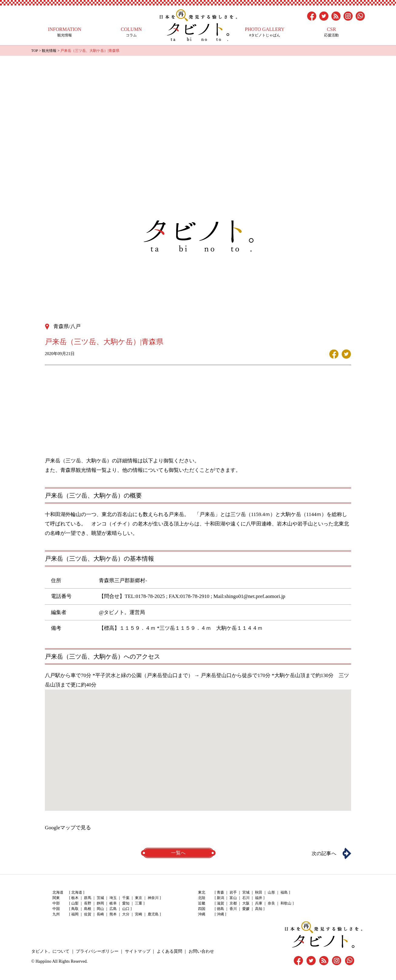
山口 (126, 909)
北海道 (77, 892)
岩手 (233, 892)
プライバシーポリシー (97, 951)
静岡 (100, 903)
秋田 (259, 892)
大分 (126, 914)
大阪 (246, 903)
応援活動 (331, 32)
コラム (131, 32)
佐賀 (88, 914)
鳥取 (75, 909)
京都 (233, 903)
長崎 (100, 914)
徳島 (220, 909)
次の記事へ (324, 853)
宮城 (246, 892)
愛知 (126, 903)
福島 (284, 892)
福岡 (75, 914)
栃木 (75, 898)
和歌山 (286, 903)
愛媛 (246, 909)
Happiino (43, 961)
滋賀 (220, 903)
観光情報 (65, 32)
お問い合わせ (201, 951)
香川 (233, 909)
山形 (271, 892)
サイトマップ (137, 951)
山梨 (75, 903)
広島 (113, 909)
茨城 (100, 898)
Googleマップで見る (68, 827)
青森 (220, 892)
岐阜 (113, 903)
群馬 (88, 898)
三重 (139, 903)
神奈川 (153, 898)
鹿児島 (153, 914)
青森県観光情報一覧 (84, 470)
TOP (35, 51)
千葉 (126, 898)
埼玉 (113, 898)
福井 (259, 898)
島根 (88, 909)
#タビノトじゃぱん (265, 32)
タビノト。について (50, 951)
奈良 (271, 903)
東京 (139, 898)
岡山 (100, 909)
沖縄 (220, 914)
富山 (233, 898)
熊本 (113, 914)
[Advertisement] (198, 101)
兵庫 (259, 903)
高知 (259, 909)
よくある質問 (169, 951)
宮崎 (139, 914)
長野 (88, 903)
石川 (246, 898)
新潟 (220, 898)
